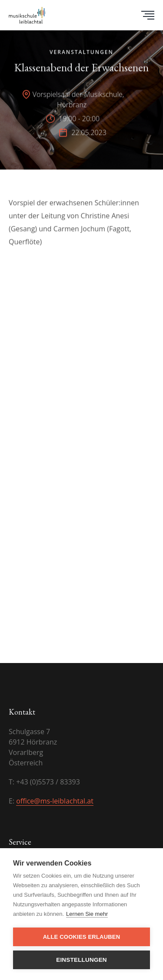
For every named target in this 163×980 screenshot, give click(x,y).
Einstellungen (81, 960)
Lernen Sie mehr (87, 914)
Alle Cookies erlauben (82, 937)
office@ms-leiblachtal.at (55, 801)
